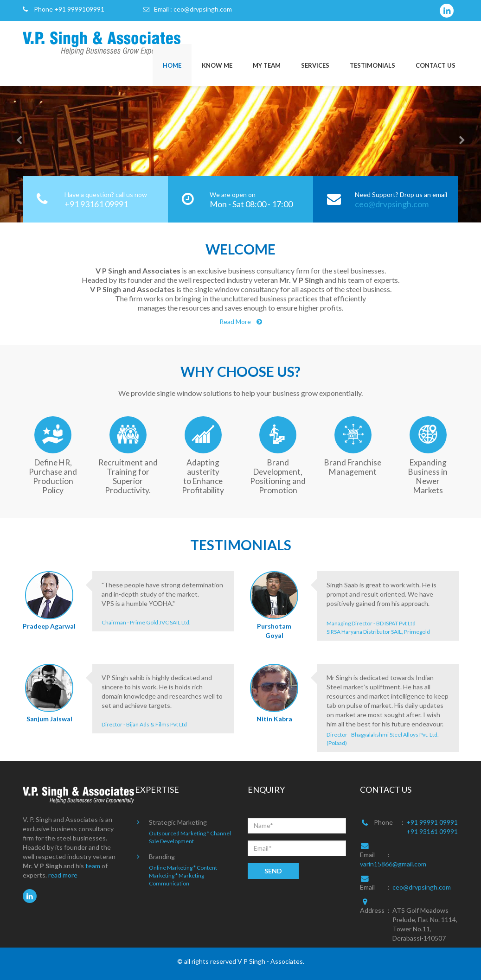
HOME (172, 65)
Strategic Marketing (178, 822)
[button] (12, 143)
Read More (241, 321)
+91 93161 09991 (432, 831)
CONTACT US (436, 65)
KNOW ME (217, 65)
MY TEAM (267, 65)
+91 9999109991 (79, 9)
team (93, 866)
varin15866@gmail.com (393, 864)
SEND (273, 871)
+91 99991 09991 (432, 822)
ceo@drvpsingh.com (203, 9)
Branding (162, 856)
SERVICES (315, 65)
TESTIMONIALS (372, 65)
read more (63, 875)
